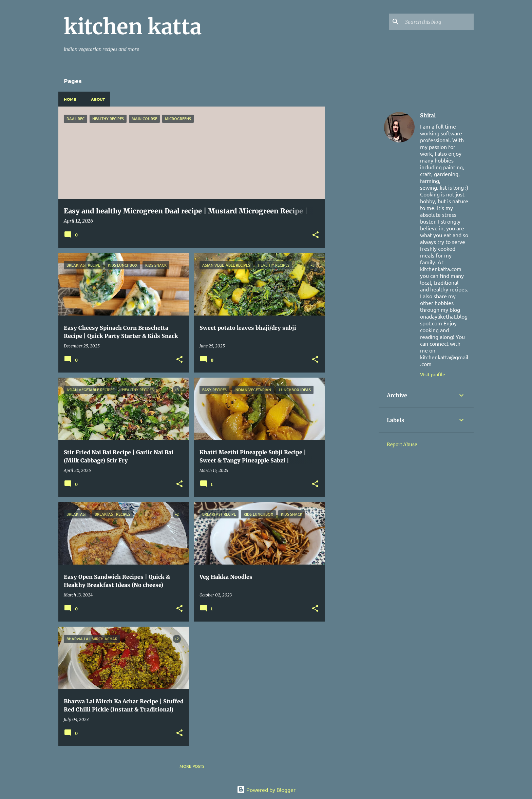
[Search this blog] (438, 22)
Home (70, 99)
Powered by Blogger (266, 790)
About (98, 99)
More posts (192, 766)
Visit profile (433, 374)
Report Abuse (402, 444)
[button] (316, 235)
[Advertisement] (352, 208)
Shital (428, 115)
